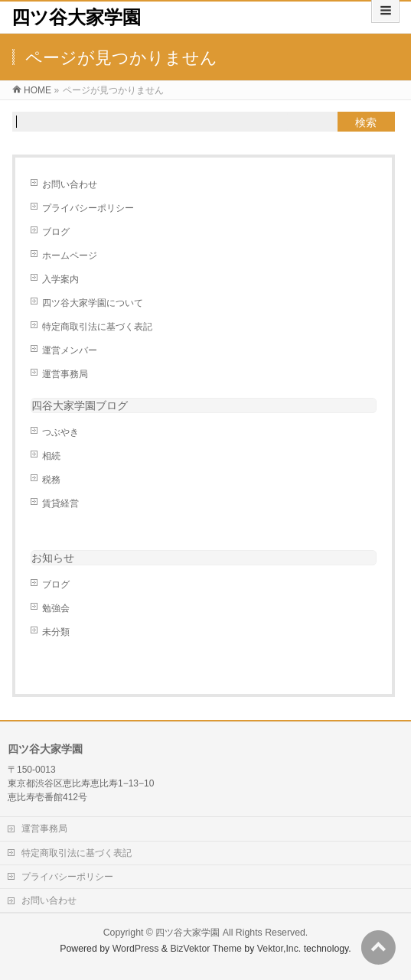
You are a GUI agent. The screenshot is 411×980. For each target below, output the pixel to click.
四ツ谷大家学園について (93, 303)
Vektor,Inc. (279, 949)
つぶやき (60, 432)
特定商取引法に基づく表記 (97, 327)
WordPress (136, 949)
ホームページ (70, 256)
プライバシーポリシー (88, 208)
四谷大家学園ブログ (80, 405)
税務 (51, 480)
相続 (51, 456)
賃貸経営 (60, 503)
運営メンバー (70, 350)
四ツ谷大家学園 (76, 17)
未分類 (56, 632)
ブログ (56, 232)
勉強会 (56, 608)
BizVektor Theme (206, 949)
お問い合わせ (70, 184)
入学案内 (60, 279)
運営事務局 (65, 374)
